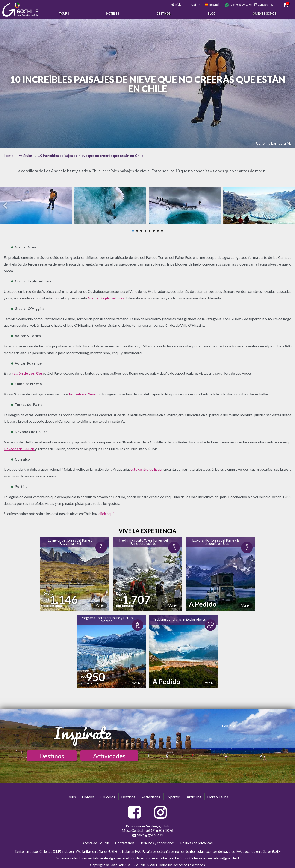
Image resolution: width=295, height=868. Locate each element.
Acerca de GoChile (96, 842)
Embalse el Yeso (83, 393)
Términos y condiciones (157, 842)
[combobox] (193, 4)
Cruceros (108, 795)
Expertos (174, 795)
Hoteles (113, 13)
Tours (64, 13)
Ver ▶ (100, 604)
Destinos (164, 13)
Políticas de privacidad (196, 842)
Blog (212, 13)
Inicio (178, 4)
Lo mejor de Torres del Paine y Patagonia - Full (70, 540)
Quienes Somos (265, 13)
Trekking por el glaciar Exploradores (179, 618)
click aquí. (106, 512)
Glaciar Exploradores (106, 297)
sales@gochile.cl (147, 834)
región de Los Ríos (27, 372)
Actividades (109, 755)
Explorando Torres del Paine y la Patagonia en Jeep (216, 540)
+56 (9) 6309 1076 (238, 4)
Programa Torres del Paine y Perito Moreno (107, 618)
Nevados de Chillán (19, 447)
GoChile (229, 725)
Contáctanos (265, 4)
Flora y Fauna (218, 795)
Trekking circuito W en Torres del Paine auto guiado (143, 540)
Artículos (194, 795)
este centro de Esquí (146, 468)
